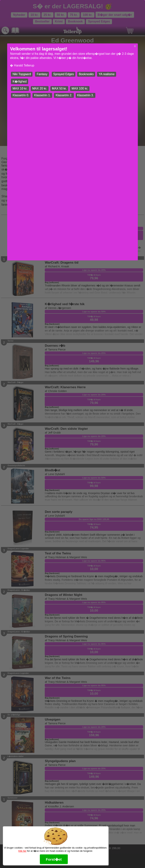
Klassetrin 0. (21, 95)
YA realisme (106, 74)
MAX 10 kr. (20, 88)
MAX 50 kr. (59, 88)
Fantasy (42, 74)
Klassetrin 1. (42, 95)
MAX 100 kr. (80, 88)
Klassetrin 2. (64, 95)
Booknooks (86, 74)
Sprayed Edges (64, 74)
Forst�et (54, 859)
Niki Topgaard (22, 74)
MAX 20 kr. (40, 88)
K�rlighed (20, 81)
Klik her (22, 851)
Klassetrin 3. (86, 95)
